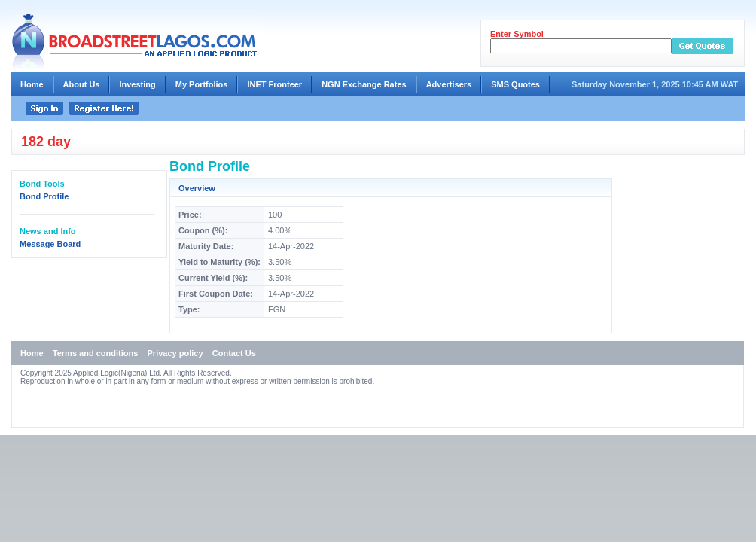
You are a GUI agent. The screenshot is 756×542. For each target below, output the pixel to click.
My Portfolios (202, 84)
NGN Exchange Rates (364, 84)
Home (32, 84)
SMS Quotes (515, 84)
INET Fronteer (274, 84)
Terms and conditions (95, 353)
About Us (82, 84)
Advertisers (449, 84)
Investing (137, 84)
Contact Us (234, 353)
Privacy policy (175, 353)
